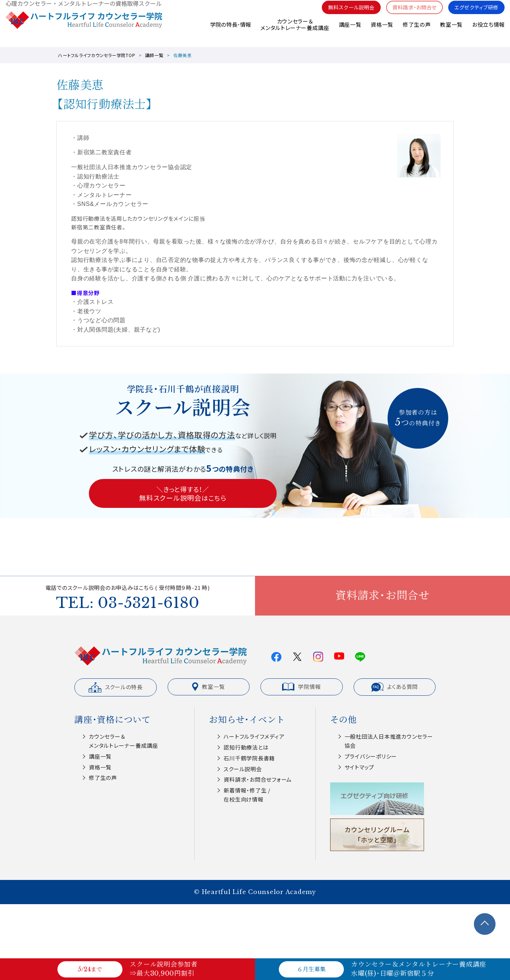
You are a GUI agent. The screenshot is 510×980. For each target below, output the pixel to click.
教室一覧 (451, 32)
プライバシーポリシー (371, 756)
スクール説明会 (243, 769)
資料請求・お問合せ (410, 15)
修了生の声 (416, 32)
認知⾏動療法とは (246, 747)
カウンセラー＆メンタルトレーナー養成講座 (294, 32)
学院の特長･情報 (230, 32)
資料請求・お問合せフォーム (258, 779)
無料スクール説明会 (343, 15)
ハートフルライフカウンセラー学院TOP (97, 55)
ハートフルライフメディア (254, 736)
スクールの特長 (116, 687)
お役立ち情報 (488, 32)
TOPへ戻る (485, 924)
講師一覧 (154, 55)
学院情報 (301, 687)
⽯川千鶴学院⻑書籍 (249, 758)
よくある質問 (395, 687)
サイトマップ (360, 767)
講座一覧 (349, 32)
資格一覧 (382, 32)
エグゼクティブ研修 (475, 15)
